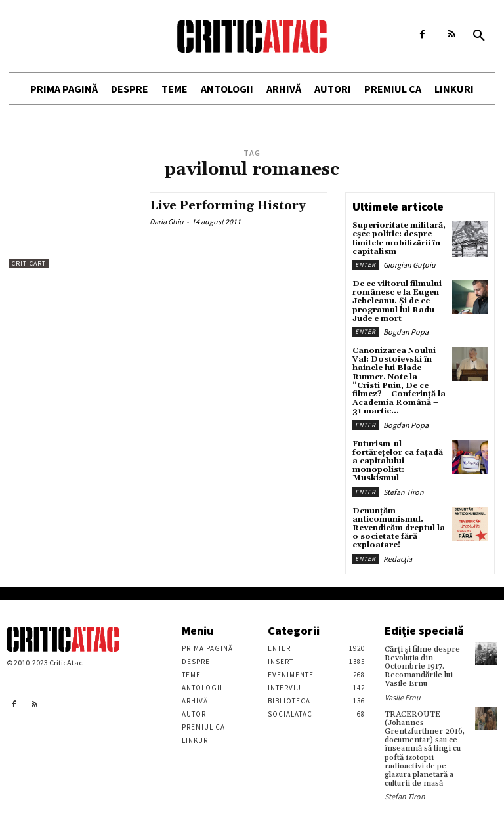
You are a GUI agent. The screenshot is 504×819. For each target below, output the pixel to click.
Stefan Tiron (404, 491)
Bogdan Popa (406, 332)
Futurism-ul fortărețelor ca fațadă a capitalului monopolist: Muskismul (398, 461)
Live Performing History (228, 206)
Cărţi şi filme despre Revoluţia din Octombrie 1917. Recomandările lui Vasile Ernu (422, 666)
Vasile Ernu (403, 697)
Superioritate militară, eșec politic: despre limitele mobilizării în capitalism (399, 239)
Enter (366, 265)
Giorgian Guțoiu (409, 265)
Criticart (29, 263)
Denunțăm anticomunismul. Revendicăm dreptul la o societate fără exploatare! (399, 528)
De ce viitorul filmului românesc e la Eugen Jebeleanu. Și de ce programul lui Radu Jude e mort (397, 301)
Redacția (398, 558)
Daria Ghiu (167, 221)
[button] (479, 36)
